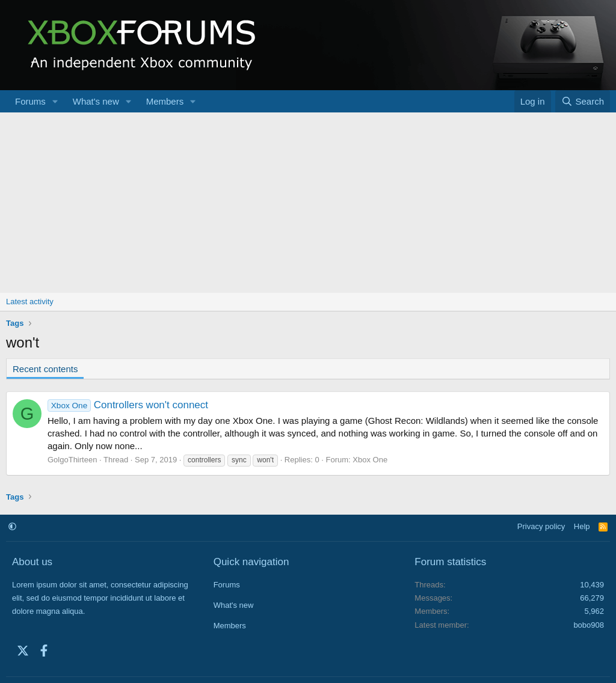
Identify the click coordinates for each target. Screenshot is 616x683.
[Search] (583, 101)
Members (165, 101)
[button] (55, 101)
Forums (30, 101)
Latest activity (30, 302)
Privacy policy (541, 526)
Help (582, 526)
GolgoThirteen (72, 460)
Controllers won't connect (128, 405)
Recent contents (45, 369)
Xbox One (370, 460)
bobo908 (589, 625)
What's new (96, 101)
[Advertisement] (308, 203)
